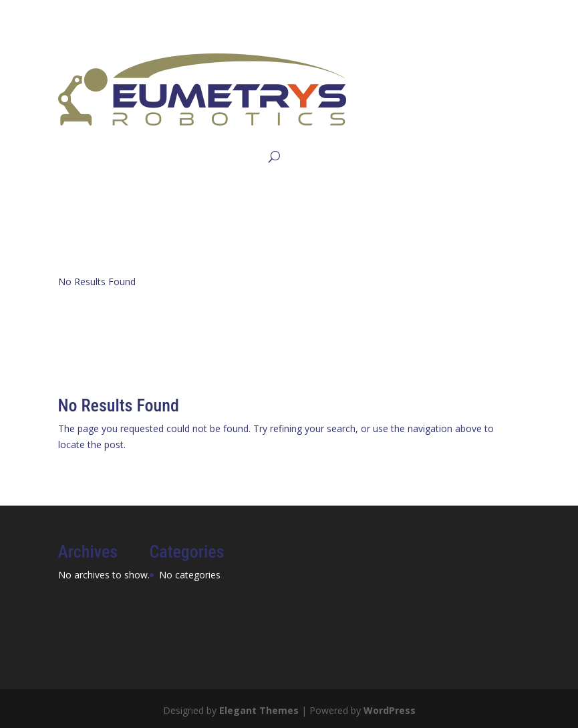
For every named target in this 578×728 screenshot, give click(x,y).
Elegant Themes (259, 710)
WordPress (390, 710)
